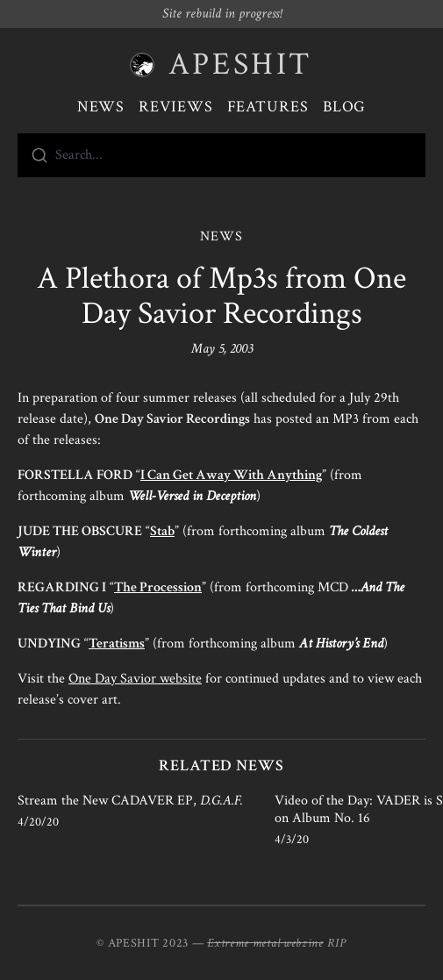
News (101, 107)
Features (268, 107)
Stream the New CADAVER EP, (130, 801)
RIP (337, 943)
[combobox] (221, 155)
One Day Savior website (135, 679)
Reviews (175, 107)
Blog (345, 107)
